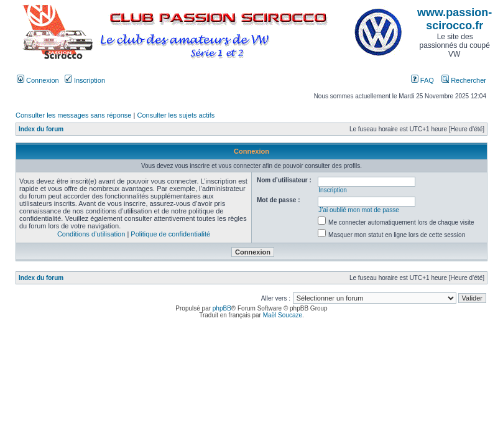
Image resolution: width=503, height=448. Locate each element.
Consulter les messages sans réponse (73, 115)
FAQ (422, 80)
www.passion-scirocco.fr (455, 19)
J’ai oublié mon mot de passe (359, 210)
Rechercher (464, 80)
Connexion (38, 80)
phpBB (222, 308)
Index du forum (41, 129)
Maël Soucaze (283, 315)
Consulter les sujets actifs (176, 115)
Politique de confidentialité (170, 234)
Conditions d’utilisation (91, 234)
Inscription (85, 80)
